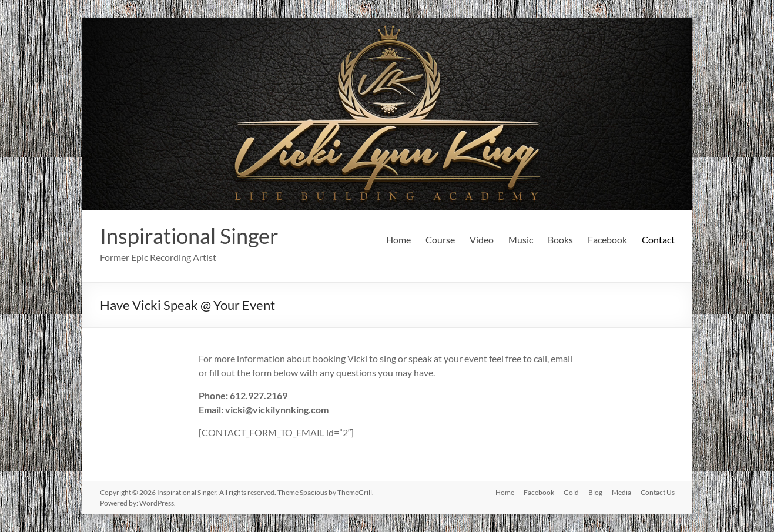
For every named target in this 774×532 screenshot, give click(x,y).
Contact (658, 240)
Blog (595, 492)
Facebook (607, 240)
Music (521, 240)
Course (440, 240)
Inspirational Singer (189, 236)
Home (398, 240)
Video (482, 240)
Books (560, 240)
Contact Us (658, 492)
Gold (571, 492)
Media (621, 492)
